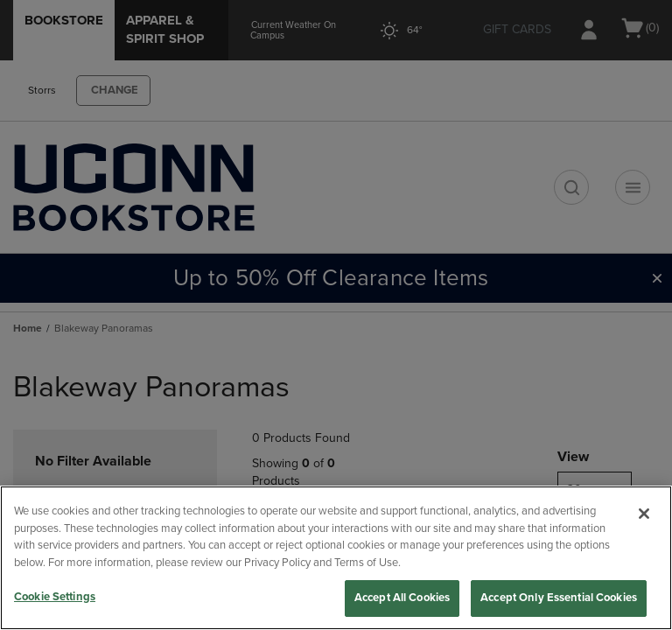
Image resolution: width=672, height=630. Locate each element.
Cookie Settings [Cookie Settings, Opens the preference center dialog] (55, 597)
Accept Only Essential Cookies (559, 598)
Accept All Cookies (402, 598)
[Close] (644, 514)
